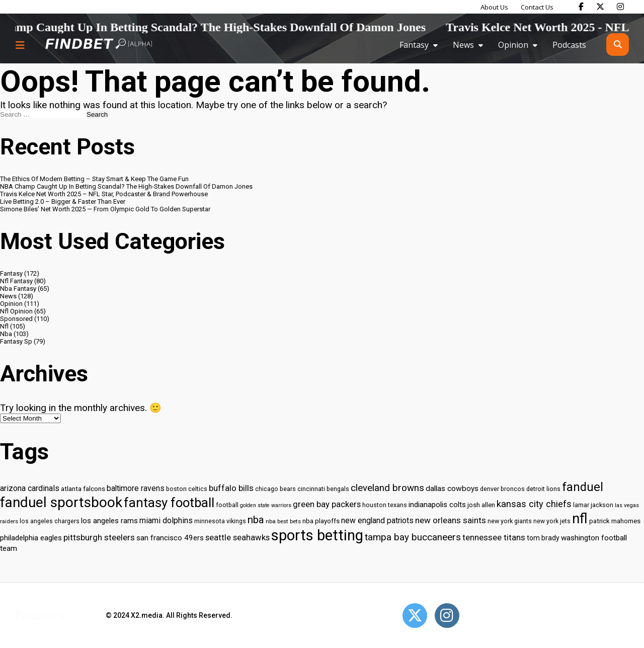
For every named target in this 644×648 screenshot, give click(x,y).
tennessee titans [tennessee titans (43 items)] (494, 537)
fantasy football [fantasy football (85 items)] (169, 503)
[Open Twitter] (415, 616)
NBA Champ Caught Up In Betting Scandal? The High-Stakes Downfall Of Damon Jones (126, 186)
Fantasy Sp (16, 341)
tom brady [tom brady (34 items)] (543, 538)
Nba (6, 334)
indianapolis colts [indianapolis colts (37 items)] (437, 505)
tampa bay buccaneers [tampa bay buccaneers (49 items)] (413, 537)
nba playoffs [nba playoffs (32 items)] (321, 521)
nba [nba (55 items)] (256, 520)
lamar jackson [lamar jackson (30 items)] (593, 505)
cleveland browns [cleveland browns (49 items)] (387, 488)
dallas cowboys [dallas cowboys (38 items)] (452, 489)
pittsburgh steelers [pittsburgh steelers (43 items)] (99, 537)
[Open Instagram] (447, 616)
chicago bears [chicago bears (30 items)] (275, 489)
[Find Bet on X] (600, 7)
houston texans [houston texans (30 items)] (385, 505)
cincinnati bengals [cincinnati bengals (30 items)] (323, 489)
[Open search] (618, 45)
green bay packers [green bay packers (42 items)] (327, 504)
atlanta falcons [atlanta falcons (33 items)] (83, 489)
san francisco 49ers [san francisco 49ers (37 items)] (170, 538)
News (463, 45)
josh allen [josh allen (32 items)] (481, 505)
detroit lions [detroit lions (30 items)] (543, 489)
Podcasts (569, 45)
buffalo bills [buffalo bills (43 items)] (231, 488)
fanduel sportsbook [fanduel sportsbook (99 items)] (61, 502)
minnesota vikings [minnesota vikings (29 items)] (220, 521)
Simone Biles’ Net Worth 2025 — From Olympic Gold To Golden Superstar (105, 209)
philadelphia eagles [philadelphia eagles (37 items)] (31, 538)
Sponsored (16, 319)
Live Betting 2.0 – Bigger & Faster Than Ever (63, 201)
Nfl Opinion (16, 311)
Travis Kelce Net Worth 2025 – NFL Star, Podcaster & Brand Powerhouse (104, 194)
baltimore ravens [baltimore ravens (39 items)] (136, 488)
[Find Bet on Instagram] (620, 7)
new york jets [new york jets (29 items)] (552, 521)
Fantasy (414, 45)
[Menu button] (20, 45)
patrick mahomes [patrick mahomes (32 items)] (615, 521)
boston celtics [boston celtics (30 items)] (187, 489)
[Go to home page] (99, 45)
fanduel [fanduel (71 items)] (583, 487)
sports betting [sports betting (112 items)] (317, 535)
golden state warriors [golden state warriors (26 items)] (266, 505)
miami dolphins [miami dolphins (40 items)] (166, 520)
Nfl (4, 326)
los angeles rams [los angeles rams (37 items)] (109, 521)
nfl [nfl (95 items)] (580, 519)
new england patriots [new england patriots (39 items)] (377, 520)
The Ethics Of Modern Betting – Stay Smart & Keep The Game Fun (94, 179)
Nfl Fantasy (16, 281)
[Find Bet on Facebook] (581, 7)
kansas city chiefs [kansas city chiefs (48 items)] (534, 504)
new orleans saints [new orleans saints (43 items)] (451, 520)
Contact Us (537, 7)
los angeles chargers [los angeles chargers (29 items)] (50, 521)
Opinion (513, 45)
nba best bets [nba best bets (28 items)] (283, 521)
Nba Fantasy (18, 289)
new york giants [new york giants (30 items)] (510, 521)
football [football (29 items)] (227, 505)
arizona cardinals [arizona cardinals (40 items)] (30, 488)
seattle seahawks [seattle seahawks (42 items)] (237, 538)
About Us (494, 7)
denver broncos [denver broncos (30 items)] (502, 489)
